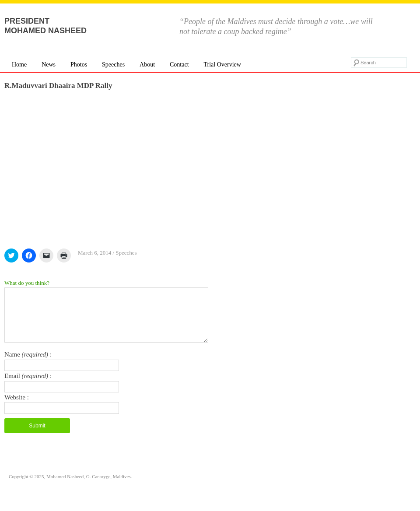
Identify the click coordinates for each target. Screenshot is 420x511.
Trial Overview (222, 65)
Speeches (113, 65)
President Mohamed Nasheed (45, 26)
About (147, 65)
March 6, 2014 (94, 253)
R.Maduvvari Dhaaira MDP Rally (58, 86)
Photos (79, 65)
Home (19, 65)
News (49, 65)
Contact (179, 65)
